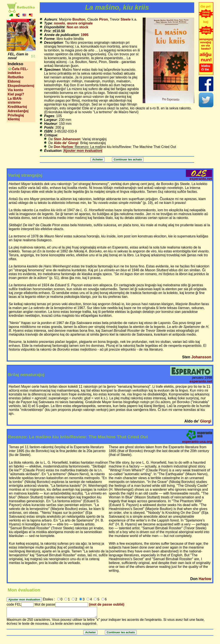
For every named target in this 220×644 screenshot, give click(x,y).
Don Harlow (63, 147)
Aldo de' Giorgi (66, 143)
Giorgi (206, 421)
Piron (103, 19)
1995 (85, 35)
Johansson (201, 357)
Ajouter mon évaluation (83, 151)
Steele (126, 19)
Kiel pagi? (16, 94)
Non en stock (77, 27)
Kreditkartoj (17, 107)
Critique (50, 135)
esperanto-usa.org (197, 442)
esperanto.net (201, 179)
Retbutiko (16, 77)
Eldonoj (14, 81)
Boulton (79, 19)
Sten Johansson (67, 139)
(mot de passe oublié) (107, 604)
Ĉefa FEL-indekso (18, 71)
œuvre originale (80, 23)
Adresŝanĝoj (18, 111)
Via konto (15, 90)
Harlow (205, 579)
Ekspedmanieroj (21, 86)
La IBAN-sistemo (15, 100)
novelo (60, 23)
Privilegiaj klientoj (16, 117)
